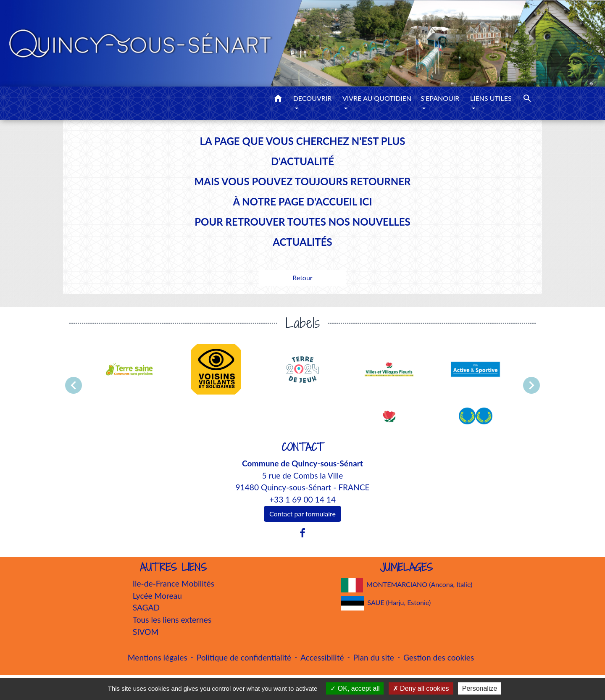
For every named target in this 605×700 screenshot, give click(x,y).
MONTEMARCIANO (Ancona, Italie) (407, 585)
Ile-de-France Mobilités (174, 583)
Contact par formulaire (302, 514)
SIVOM (146, 632)
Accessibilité (322, 657)
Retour (302, 278)
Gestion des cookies (439, 657)
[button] (278, 100)
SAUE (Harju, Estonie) (386, 603)
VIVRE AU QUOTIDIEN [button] (377, 98)
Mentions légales (158, 657)
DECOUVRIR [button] (313, 98)
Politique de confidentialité (244, 657)
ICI (366, 201)
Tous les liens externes (172, 620)
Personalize (480, 688)
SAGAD (146, 607)
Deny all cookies (421, 688)
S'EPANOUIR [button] (440, 98)
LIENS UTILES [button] (491, 98)
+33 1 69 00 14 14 (302, 499)
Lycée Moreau (157, 596)
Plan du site (374, 657)
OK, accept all (355, 688)
